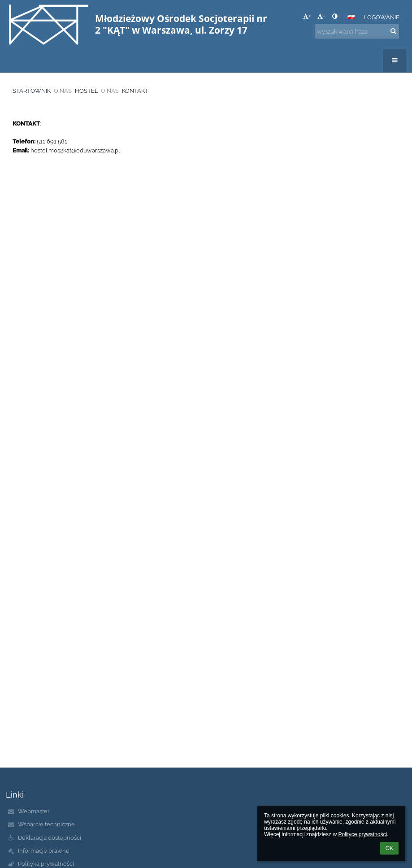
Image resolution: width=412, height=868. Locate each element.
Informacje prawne (44, 851)
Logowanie (382, 17)
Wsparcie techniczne (46, 824)
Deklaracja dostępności (50, 838)
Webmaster (34, 811)
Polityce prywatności (362, 834)
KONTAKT (135, 91)
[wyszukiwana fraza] (357, 31)
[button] (351, 17)
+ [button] (307, 16)
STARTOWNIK (32, 91)
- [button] (321, 16)
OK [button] (389, 848)
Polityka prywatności (46, 864)
